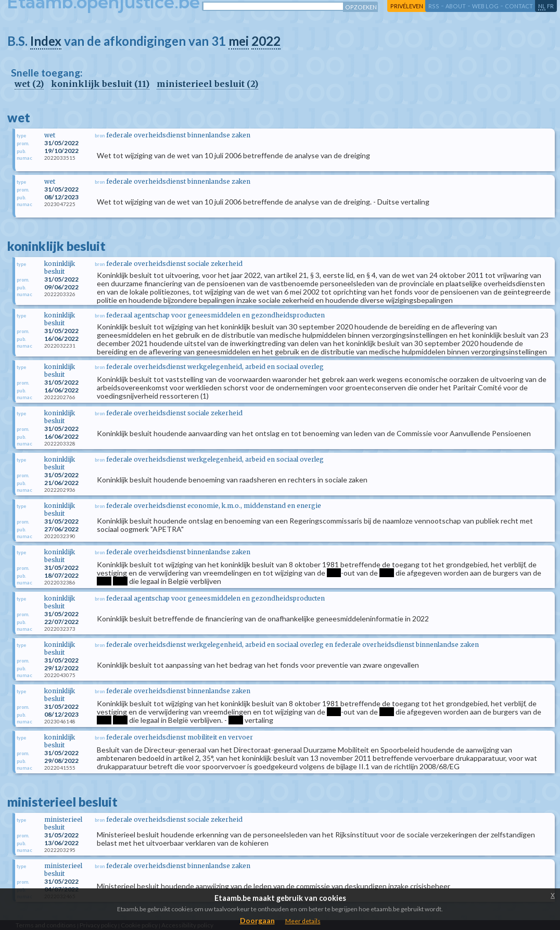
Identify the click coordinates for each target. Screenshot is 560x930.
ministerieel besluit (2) (207, 84)
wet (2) (29, 84)
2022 (266, 41)
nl (542, 6)
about (456, 6)
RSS (434, 6)
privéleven (407, 6)
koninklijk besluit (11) (100, 84)
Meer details (303, 921)
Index (46, 41)
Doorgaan (257, 920)
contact (519, 6)
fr (550, 6)
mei (239, 41)
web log (485, 6)
